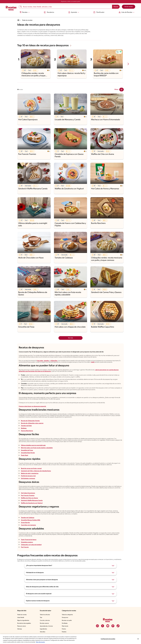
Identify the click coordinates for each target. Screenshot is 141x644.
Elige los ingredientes (23, 620)
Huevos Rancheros (27, 431)
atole (93, 362)
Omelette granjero (27, 542)
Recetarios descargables (24, 623)
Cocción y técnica (45, 620)
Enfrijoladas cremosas (28, 479)
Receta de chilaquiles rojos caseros (32, 423)
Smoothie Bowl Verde (28, 453)
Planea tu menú (22, 626)
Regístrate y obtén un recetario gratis (71, 2)
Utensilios (43, 632)
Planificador (99, 12)
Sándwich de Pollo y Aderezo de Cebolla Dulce (36, 471)
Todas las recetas (27, 20)
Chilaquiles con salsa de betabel (31, 545)
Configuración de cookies (108, 639)
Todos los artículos (45, 615)
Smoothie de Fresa (27, 450)
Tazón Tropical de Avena (29, 540)
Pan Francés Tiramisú (28, 496)
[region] (70, 639)
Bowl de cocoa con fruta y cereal (31, 469)
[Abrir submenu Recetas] (24, 12)
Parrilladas (65, 623)
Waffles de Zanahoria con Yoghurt (32, 503)
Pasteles (64, 632)
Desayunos (65, 618)
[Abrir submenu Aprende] (74, 12)
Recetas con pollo (67, 620)
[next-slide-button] (128, 64)
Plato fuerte (65, 626)
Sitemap (20, 629)
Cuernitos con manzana (29, 525)
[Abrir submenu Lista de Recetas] (127, 12)
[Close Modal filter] (122, 90)
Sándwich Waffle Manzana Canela (32, 501)
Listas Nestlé (21, 618)
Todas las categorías (67, 615)
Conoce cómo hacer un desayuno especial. (33, 406)
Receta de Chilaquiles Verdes (30, 421)
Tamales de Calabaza (28, 518)
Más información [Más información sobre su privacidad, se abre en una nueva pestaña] (40, 642)
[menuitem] (24, 13)
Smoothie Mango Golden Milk (31, 520)
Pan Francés (25, 547)
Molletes (24, 428)
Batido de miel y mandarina (30, 473)
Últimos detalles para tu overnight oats (33, 445)
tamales (47, 361)
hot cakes (40, 361)
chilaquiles (54, 361)
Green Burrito (25, 523)
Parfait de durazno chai (28, 476)
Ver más (70, 338)
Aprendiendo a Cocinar (46, 626)
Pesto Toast (24, 455)
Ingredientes (43, 629)
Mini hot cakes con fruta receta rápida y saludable (37, 448)
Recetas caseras (44, 623)
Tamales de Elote (26, 426)
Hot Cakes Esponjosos (28, 493)
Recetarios (49, 12)
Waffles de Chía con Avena (30, 498)
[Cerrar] (138, 639)
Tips (41, 618)
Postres (64, 629)
